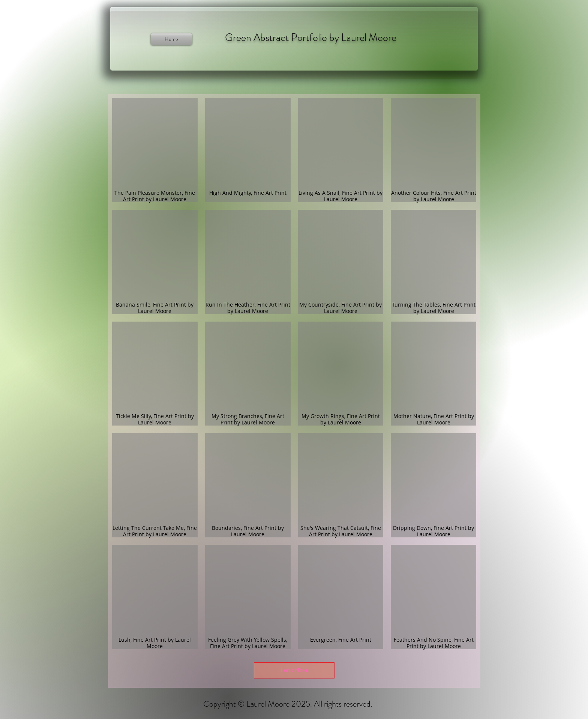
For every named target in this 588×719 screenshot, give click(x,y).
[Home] (171, 39)
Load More (294, 670)
